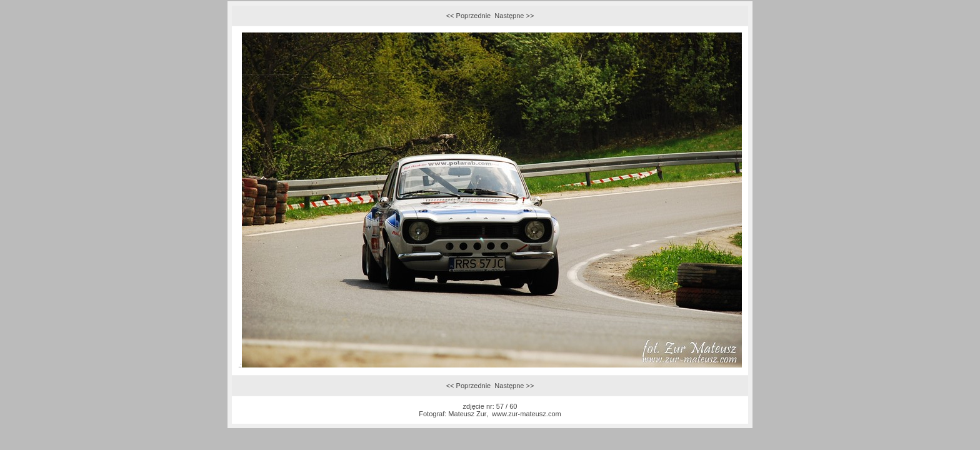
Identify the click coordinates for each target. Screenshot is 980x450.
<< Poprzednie (469, 16)
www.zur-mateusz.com (527, 414)
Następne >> (514, 16)
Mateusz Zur (467, 414)
